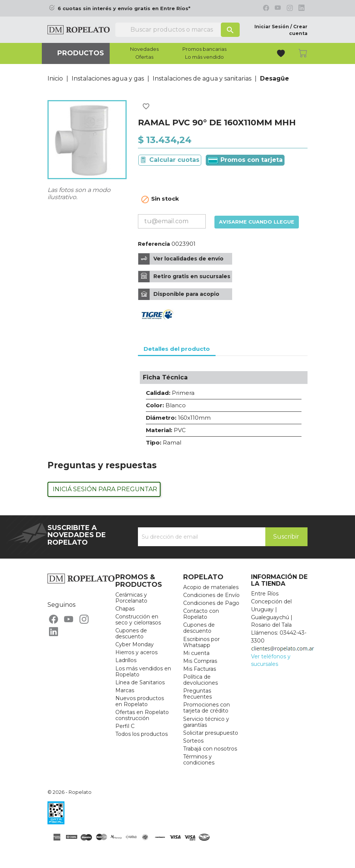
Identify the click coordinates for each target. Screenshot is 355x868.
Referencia (154, 244)
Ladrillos (126, 660)
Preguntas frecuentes (197, 694)
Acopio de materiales (211, 587)
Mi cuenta (196, 653)
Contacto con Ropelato (201, 614)
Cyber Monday (135, 644)
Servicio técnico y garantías (206, 722)
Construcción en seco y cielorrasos (138, 620)
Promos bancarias (204, 49)
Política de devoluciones (200, 680)
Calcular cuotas (174, 160)
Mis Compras (200, 661)
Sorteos (193, 741)
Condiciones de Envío (211, 595)
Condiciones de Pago (211, 603)
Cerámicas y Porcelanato (131, 598)
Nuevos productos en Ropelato (140, 701)
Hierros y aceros (136, 652)
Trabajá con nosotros (210, 749)
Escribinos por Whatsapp (201, 642)
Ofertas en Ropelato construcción (142, 715)
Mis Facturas (200, 669)
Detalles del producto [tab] (177, 349)
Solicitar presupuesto (211, 733)
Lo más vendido (204, 57)
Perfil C (125, 726)
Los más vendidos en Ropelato (143, 672)
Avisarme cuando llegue (257, 222)
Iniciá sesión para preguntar (105, 489)
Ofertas (144, 57)
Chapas (125, 609)
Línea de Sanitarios (140, 682)
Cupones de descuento (131, 633)
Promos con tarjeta (245, 160)
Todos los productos (142, 734)
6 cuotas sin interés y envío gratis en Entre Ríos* (124, 8)
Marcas (125, 690)
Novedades (144, 49)
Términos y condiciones (199, 760)
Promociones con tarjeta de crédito (207, 708)
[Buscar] (177, 30)
